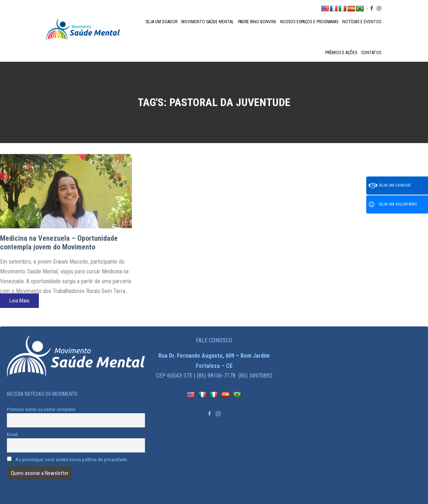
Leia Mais (19, 301)
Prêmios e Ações (341, 53)
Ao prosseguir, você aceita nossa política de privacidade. (68, 459)
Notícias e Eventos (362, 22)
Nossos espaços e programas (309, 22)
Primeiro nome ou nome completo (41, 409)
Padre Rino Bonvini (257, 22)
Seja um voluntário (393, 204)
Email (12, 434)
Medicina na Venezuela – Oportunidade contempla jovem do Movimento (59, 243)
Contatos (371, 53)
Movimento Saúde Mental (208, 22)
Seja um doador (161, 22)
